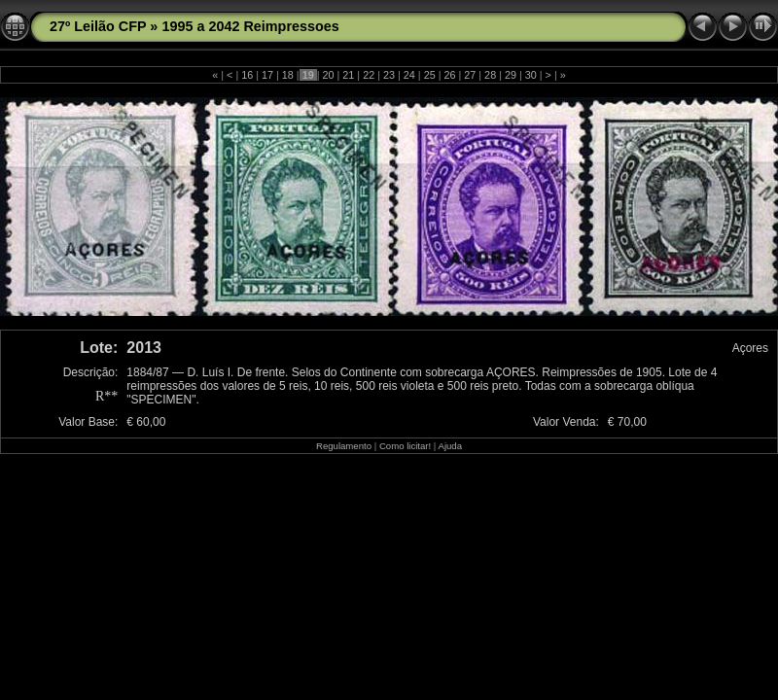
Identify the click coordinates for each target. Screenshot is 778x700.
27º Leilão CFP (98, 26)
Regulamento (344, 446)
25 (430, 75)
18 (288, 75)
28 (490, 75)
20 (329, 75)
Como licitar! (405, 446)
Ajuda (450, 446)
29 (511, 75)
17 (267, 75)
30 (531, 75)
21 (348, 75)
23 (389, 75)
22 (369, 75)
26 (449, 75)
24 (409, 75)
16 (247, 75)
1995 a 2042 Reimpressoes (250, 26)
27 (470, 75)
